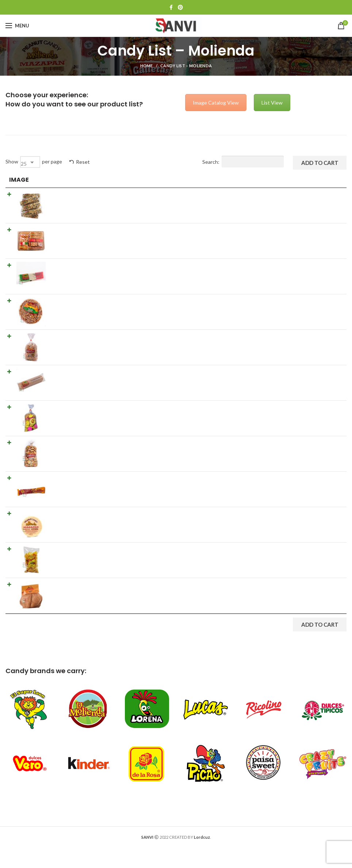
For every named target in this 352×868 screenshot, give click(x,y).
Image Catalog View (216, 103)
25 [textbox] (24, 164)
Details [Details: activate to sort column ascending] (161, 180)
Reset (83, 162)
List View (272, 103)
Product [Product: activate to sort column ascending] (64, 180)
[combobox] (30, 162)
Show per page (34, 162)
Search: (243, 162)
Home (147, 66)
